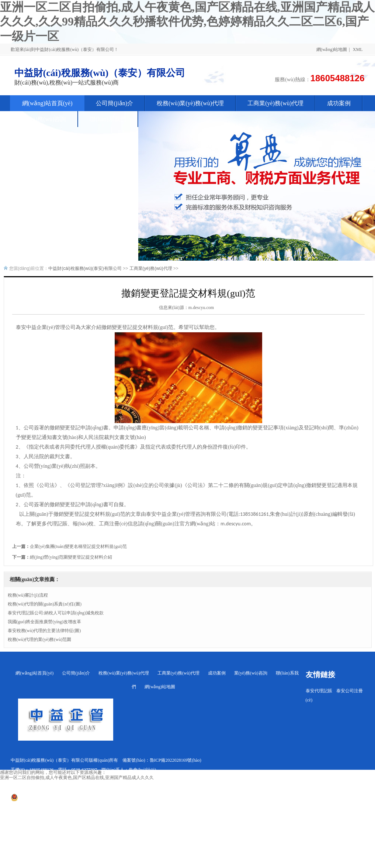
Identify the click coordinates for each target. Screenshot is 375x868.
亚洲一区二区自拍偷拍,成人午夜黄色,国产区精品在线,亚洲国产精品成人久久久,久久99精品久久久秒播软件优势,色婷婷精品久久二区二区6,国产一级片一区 (187, 22)
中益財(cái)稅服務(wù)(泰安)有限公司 (85, 268)
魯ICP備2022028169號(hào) (176, 760)
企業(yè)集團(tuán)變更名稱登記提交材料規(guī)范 (78, 546)
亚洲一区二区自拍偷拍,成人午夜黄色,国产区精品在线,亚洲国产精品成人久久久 (77, 778)
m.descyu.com (201, 308)
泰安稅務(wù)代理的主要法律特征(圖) (44, 631)
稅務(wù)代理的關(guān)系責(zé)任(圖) (45, 604)
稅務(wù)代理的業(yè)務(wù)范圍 (40, 639)
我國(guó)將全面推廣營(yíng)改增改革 (44, 622)
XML (358, 49)
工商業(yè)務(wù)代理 (151, 268)
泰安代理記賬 (319, 691)
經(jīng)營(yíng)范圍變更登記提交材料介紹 (71, 557)
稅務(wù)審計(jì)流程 (28, 595)
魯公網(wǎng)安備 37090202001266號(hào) (55, 800)
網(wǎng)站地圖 (332, 49)
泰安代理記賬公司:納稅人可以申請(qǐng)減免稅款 (56, 613)
